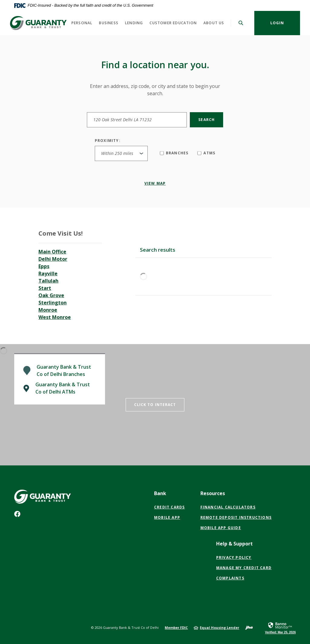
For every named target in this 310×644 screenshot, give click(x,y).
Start (45, 288)
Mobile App (167, 517)
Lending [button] (134, 23)
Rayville (48, 273)
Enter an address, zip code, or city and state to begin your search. (155, 90)
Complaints (230, 578)
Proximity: (108, 141)
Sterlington (53, 303)
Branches (174, 153)
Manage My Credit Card (244, 568)
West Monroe (55, 317)
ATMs (206, 153)
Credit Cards (169, 507)
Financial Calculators (228, 507)
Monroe (48, 310)
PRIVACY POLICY (234, 558)
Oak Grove (51, 295)
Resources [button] (213, 493)
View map (155, 183)
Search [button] (206, 120)
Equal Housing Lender (219, 627)
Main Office (52, 252)
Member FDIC (176, 627)
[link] (280, 628)
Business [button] (109, 23)
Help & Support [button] (234, 544)
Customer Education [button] (173, 23)
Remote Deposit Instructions (236, 517)
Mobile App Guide (221, 528)
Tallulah (48, 281)
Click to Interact (155, 405)
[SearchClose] (241, 23)
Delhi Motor (53, 259)
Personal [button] (82, 23)
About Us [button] (214, 23)
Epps (44, 266)
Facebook (19, 515)
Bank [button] (160, 493)
